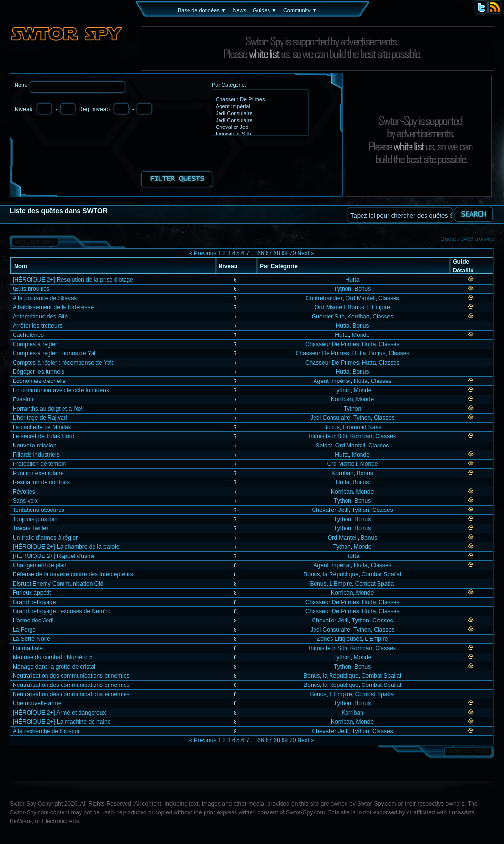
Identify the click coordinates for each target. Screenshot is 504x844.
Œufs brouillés (31, 289)
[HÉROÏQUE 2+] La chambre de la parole (66, 547)
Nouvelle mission (35, 446)
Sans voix (25, 501)
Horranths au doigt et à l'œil (48, 409)
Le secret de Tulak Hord (43, 436)
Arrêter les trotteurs (38, 326)
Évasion (23, 399)
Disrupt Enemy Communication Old (58, 584)
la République (340, 574)
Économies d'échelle (39, 381)
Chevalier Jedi (259, 127)
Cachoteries (28, 335)
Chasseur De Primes (259, 100)
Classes (389, 298)
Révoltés (24, 492)
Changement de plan (39, 565)
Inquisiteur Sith (259, 134)
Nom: (22, 85)
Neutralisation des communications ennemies (71, 676)
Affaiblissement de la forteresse (53, 307)
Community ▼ (300, 10)
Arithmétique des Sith (40, 317)
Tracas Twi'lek (31, 528)
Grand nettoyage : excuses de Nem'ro (62, 611)
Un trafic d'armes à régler (45, 538)
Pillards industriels (36, 455)
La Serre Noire (31, 639)
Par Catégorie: (229, 85)
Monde (361, 335)
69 (285, 253)
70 (292, 253)
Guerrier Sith (328, 317)
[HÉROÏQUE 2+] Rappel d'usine (54, 556)
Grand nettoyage (34, 602)
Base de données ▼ (202, 10)
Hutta (353, 280)
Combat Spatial (381, 574)
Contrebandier (324, 298)
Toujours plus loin (35, 519)
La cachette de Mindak (42, 427)
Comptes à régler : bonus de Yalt (55, 353)
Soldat (324, 446)
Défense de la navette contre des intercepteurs (73, 574)
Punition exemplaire (38, 473)
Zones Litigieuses (339, 639)
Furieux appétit (32, 593)
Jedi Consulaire (259, 114)
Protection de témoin (39, 464)
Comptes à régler (35, 344)
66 (260, 253)
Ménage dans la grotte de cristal (54, 667)
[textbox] (400, 215)
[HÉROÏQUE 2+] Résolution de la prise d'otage (73, 280)
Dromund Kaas (362, 427)
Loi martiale (28, 648)
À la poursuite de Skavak (45, 298)
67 (269, 253)
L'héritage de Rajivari (40, 418)
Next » (306, 253)
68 (276, 253)
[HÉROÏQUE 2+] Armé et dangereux (59, 713)
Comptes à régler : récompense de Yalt (63, 363)
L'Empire (379, 307)
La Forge (24, 630)
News (240, 10)
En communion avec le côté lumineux (61, 390)
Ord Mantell (361, 298)
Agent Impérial (259, 107)
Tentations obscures (39, 510)
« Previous (203, 253)
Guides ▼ (265, 10)
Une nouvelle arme (37, 703)
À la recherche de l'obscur (46, 731)
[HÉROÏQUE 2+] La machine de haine (62, 722)
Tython (343, 289)
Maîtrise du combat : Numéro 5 (53, 657)
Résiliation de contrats (41, 482)
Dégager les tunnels (39, 372)
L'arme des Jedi (33, 621)
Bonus (362, 289)
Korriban (358, 317)
